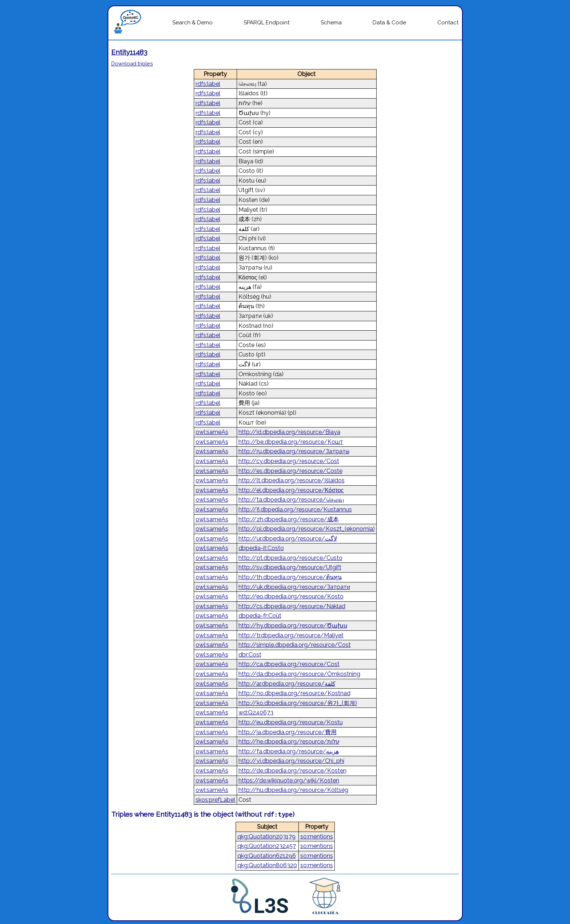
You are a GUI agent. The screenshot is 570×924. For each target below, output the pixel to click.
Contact (448, 23)
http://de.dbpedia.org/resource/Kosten (292, 771)
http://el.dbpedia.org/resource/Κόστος (291, 490)
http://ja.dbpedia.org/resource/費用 (288, 732)
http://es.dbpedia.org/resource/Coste (290, 471)
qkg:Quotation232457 (267, 846)
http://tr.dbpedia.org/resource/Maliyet (291, 635)
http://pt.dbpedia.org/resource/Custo (290, 558)
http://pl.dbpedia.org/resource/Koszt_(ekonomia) (307, 529)
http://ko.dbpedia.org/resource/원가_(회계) (298, 703)
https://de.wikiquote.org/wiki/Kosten (289, 780)
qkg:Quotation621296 (267, 856)
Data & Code (389, 23)
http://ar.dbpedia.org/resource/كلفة (287, 684)
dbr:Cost (250, 655)
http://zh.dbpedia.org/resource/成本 (289, 519)
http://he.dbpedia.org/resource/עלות (289, 742)
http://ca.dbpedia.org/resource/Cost (289, 664)
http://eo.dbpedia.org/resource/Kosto (291, 596)
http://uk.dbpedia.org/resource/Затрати (294, 587)
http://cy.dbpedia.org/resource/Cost (289, 461)
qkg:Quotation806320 (267, 865)
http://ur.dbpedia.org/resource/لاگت (288, 539)
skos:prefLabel (215, 800)
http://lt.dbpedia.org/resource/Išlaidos (292, 480)
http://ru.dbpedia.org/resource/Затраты (294, 451)
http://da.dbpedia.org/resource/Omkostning (299, 674)
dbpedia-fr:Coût (260, 616)
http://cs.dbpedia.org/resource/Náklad (292, 606)
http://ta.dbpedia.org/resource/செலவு (291, 500)
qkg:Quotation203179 (266, 837)
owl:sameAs (212, 432)
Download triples (132, 63)
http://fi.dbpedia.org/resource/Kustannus (295, 509)
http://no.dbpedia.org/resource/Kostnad (294, 693)
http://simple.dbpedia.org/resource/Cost (295, 645)
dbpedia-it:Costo (261, 548)
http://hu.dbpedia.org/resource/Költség (293, 790)
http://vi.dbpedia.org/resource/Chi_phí (291, 761)
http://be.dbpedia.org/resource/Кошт (291, 442)
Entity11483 (129, 52)
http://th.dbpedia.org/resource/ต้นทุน (290, 577)
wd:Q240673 (256, 712)
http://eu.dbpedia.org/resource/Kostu (291, 722)
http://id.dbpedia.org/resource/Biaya (289, 432)
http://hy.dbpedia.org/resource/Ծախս (293, 626)
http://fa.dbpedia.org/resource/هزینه (289, 751)
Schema (331, 23)
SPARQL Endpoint (266, 23)
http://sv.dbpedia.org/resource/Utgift (290, 567)
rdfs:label (208, 84)
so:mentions (317, 837)
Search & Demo (192, 23)
